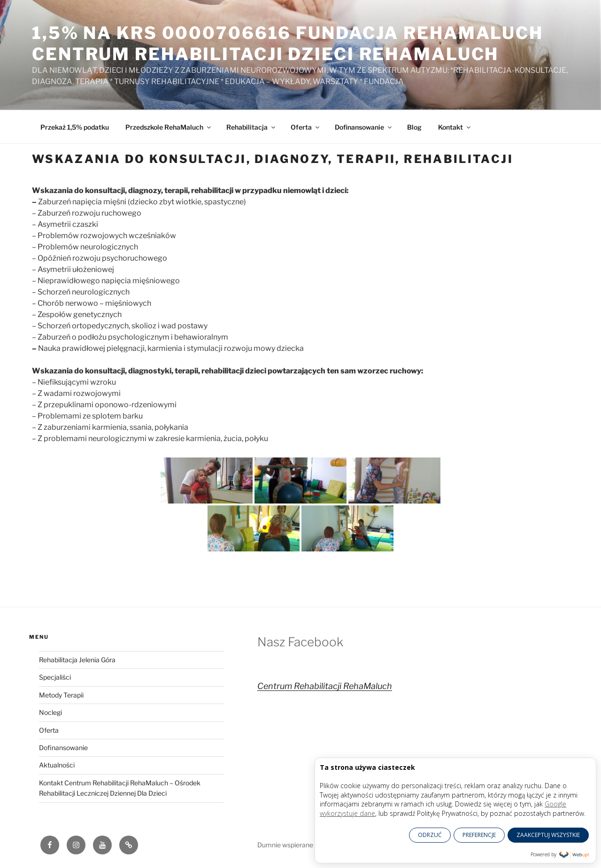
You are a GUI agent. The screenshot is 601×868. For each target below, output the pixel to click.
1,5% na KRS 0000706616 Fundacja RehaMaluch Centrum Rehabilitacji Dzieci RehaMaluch (288, 43)
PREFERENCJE (479, 835)
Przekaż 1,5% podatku (75, 127)
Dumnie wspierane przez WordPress (312, 845)
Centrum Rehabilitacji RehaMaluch (325, 686)
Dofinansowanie (364, 127)
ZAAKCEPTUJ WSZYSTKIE (548, 835)
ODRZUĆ (430, 835)
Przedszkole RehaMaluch (169, 127)
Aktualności (57, 765)
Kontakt (455, 127)
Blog (414, 127)
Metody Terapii (61, 695)
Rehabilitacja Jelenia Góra (77, 660)
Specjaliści (55, 677)
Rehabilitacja (251, 127)
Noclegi (50, 712)
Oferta (306, 127)
